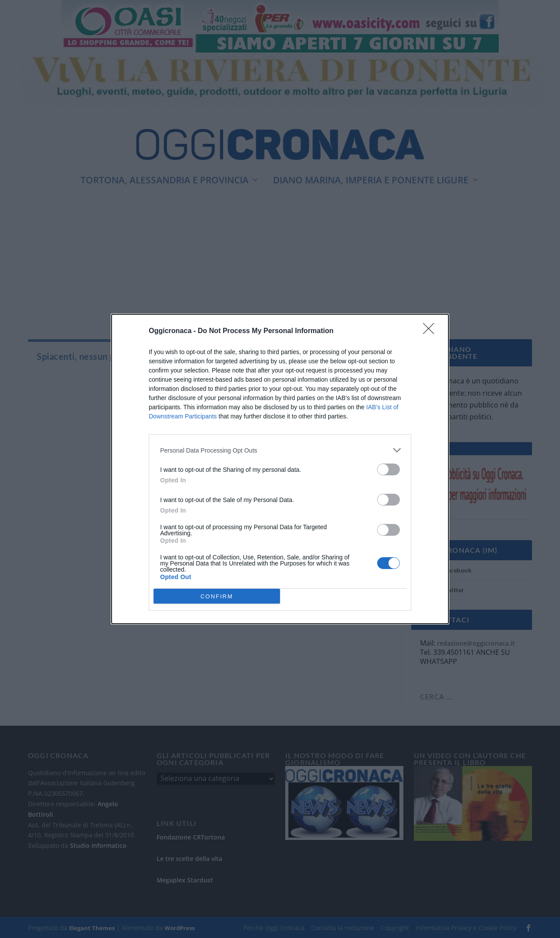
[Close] (431, 331)
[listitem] (280, 450)
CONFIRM (217, 596)
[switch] (388, 469)
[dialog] (280, 469)
